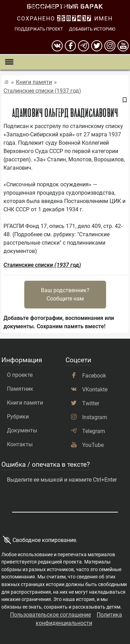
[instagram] (110, 46)
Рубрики (18, 417)
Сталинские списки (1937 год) (42, 91)
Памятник (20, 389)
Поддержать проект (39, 29)
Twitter (91, 403)
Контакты (20, 444)
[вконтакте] (57, 46)
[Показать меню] (9, 62)
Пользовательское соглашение (50, 615)
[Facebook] (70, 46)
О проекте (20, 375)
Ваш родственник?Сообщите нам (65, 294)
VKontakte (95, 389)
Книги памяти (34, 82)
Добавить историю (92, 29)
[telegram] (84, 46)
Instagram (95, 417)
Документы (22, 430)
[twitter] (97, 46)
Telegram (94, 431)
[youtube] (123, 46)
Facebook (94, 376)
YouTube (93, 445)
